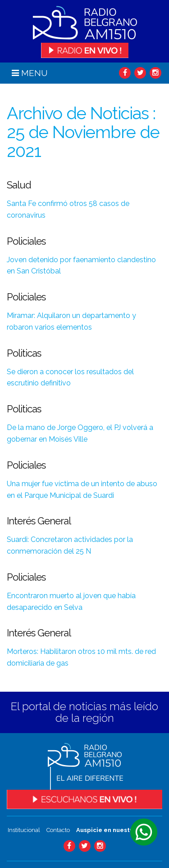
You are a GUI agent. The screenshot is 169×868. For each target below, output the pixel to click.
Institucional (24, 830)
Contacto (58, 830)
